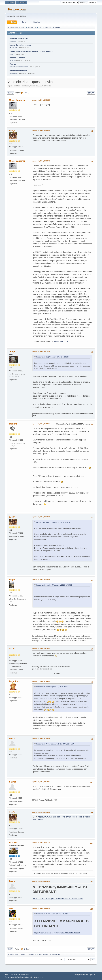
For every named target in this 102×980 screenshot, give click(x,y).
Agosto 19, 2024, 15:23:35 (41, 908)
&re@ (12, 131)
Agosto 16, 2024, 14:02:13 (41, 100)
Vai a (62, 959)
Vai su (10, 949)
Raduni (12, 54)
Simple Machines (23, 975)
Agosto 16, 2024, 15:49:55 (41, 424)
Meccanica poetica (17, 58)
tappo (12, 580)
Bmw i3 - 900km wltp (18, 70)
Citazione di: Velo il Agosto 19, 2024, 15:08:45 (53, 914)
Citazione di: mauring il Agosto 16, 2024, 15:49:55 (54, 585)
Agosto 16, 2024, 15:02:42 (41, 351)
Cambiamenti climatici (19, 39)
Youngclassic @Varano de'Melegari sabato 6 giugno (31, 51)
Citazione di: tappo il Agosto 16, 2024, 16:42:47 (53, 687)
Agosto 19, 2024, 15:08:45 (41, 881)
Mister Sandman (17, 100)
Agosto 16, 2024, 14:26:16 (41, 130)
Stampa (91, 93)
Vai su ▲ (94, 975)
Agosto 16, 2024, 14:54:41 (41, 161)
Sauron (13, 782)
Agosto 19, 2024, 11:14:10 (41, 681)
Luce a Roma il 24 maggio (20, 45)
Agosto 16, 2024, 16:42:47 (41, 580)
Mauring (13, 64)
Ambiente (13, 41)
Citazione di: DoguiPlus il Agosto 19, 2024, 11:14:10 (55, 744)
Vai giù (10, 93)
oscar (12, 648)
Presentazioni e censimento (19, 67)
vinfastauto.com (61, 341)
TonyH (12, 352)
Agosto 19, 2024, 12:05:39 (41, 812)
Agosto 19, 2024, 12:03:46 (41, 782)
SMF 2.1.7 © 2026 (11, 975)
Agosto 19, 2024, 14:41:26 (41, 843)
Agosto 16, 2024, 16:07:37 (41, 517)
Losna (12, 739)
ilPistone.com (16, 9)
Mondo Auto (13, 48)
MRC (11, 909)
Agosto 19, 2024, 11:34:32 (41, 738)
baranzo (13, 843)
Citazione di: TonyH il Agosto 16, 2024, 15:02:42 (53, 522)
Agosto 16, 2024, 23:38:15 (41, 648)
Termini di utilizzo (84, 975)
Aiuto (76, 975)
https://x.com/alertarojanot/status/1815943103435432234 (58, 898)
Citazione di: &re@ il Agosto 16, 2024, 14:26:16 (53, 357)
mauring (13, 424)
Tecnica (12, 60)
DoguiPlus (14, 681)
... (29, 93)
